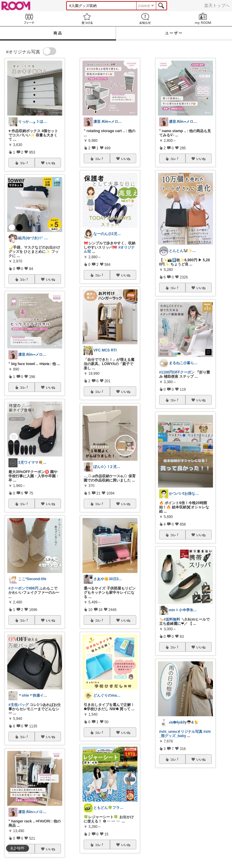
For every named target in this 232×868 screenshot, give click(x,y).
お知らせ (145, 19)
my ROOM (203, 19)
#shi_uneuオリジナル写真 (181, 732)
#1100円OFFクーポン (177, 372)
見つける (87, 19)
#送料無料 (172, 619)
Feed (29, 19)
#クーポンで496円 (23, 588)
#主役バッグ (19, 705)
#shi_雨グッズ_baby (185, 734)
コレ (24, 163)
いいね (50, 163)
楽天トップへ (217, 5)
